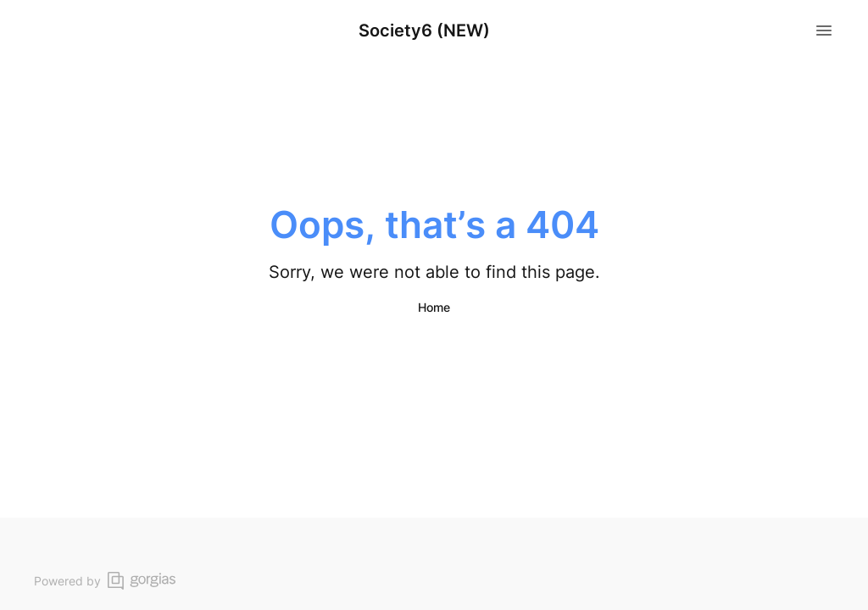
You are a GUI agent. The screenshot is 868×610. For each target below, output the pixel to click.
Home (434, 307)
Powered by (105, 581)
